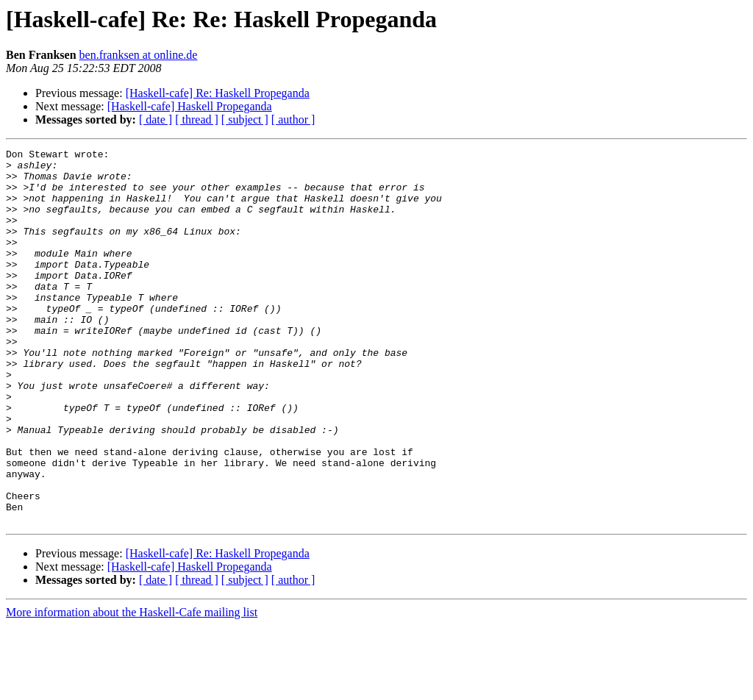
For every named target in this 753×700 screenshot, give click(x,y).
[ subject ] (245, 119)
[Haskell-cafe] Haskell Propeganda (190, 106)
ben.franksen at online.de (139, 55)
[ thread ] (197, 119)
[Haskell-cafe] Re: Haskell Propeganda (218, 93)
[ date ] (156, 119)
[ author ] (293, 119)
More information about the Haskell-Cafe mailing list (132, 687)
